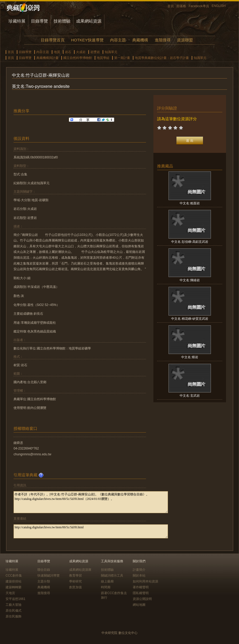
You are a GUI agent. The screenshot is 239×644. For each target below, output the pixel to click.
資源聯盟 (185, 40)
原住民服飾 (14, 616)
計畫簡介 (139, 570)
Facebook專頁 (199, 6)
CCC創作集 (14, 576)
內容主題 (118, 40)
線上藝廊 (107, 581)
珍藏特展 (17, 21)
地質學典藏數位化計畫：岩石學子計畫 (162, 58)
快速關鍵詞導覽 (48, 576)
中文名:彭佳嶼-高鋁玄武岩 (190, 242)
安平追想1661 (16, 599)
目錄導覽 (39, 21)
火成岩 (81, 52)
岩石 (68, 52)
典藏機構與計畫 (47, 58)
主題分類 (44, 581)
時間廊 (106, 587)
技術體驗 (62, 21)
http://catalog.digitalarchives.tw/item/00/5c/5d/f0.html (91, 531)
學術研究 (76, 581)
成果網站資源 (89, 21)
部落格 (181, 6)
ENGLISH (219, 6)
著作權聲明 (141, 587)
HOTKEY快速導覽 (87, 40)
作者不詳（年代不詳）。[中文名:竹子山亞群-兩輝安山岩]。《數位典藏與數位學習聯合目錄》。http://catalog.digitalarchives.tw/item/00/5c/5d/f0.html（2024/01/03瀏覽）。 (91, 502)
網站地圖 (139, 605)
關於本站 (139, 576)
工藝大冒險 (14, 605)
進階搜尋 (163, 40)
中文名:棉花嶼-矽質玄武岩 (190, 319)
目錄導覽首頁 (53, 40)
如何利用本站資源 (145, 581)
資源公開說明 (142, 599)
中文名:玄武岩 (190, 396)
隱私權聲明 (141, 593)
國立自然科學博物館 (78, 58)
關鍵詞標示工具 (112, 576)
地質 (57, 52)
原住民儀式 (14, 611)
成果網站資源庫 (80, 570)
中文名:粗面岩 (190, 203)
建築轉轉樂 (14, 587)
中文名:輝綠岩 (190, 280)
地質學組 (103, 58)
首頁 (171, 6)
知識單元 (111, 52)
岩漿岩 (95, 52)
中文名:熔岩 (190, 357)
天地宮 (10, 593)
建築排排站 (14, 581)
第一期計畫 (122, 58)
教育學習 (76, 576)
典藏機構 (140, 40)
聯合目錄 (44, 570)
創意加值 (76, 587)
